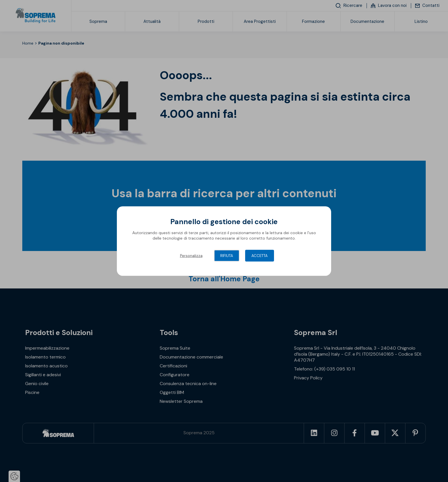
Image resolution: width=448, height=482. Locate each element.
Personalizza (191, 255)
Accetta (260, 255)
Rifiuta (227, 255)
